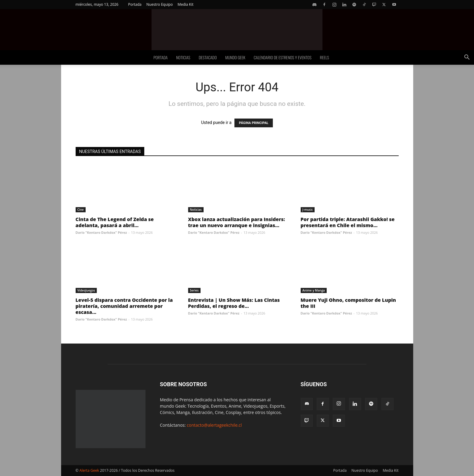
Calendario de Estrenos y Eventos (283, 57)
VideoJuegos (86, 290)
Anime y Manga (314, 290)
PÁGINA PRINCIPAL (254, 123)
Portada (135, 4)
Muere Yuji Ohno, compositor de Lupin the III (348, 303)
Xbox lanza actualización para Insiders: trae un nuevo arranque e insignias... (237, 222)
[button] (467, 58)
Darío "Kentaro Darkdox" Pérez (101, 232)
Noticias (183, 57)
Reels (325, 57)
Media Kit (185, 4)
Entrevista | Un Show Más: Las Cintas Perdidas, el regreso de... (234, 303)
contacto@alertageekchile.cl (214, 425)
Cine (81, 210)
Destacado (208, 57)
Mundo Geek (235, 57)
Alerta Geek (89, 470)
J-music (308, 210)
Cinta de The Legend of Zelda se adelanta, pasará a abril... (115, 222)
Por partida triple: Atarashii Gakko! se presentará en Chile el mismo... (348, 222)
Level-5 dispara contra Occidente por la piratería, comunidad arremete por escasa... (124, 306)
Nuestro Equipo (160, 4)
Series (194, 290)
